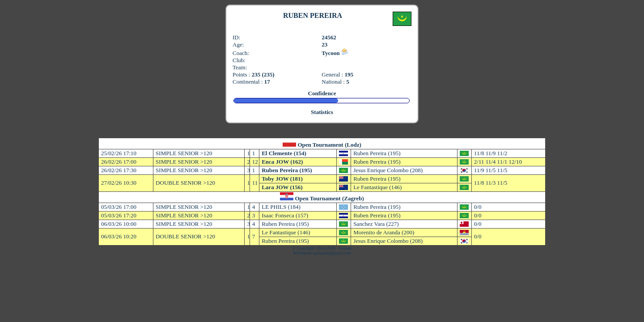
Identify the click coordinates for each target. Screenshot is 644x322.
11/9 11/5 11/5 (491, 170)
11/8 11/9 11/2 (491, 153)
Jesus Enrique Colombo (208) (388, 170)
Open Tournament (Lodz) (329, 145)
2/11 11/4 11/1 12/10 (498, 162)
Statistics (322, 112)
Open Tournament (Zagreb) (329, 198)
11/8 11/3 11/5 (491, 183)
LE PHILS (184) (281, 207)
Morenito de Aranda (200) (384, 232)
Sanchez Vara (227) (376, 224)
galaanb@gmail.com (333, 253)
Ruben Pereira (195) (377, 153)
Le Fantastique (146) (377, 187)
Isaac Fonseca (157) (285, 215)
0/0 (478, 207)
